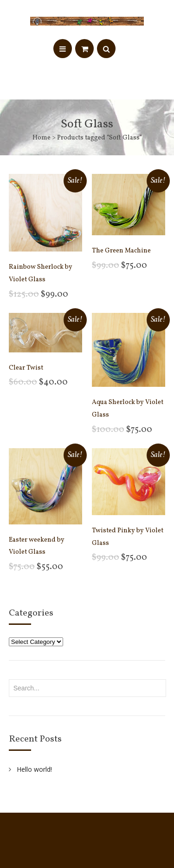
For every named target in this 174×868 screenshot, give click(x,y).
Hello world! (34, 769)
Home (42, 138)
